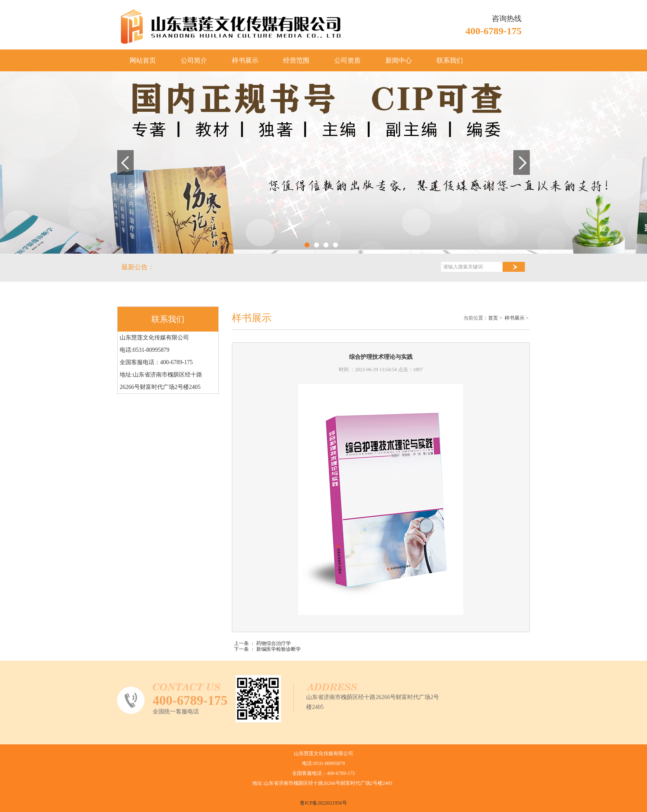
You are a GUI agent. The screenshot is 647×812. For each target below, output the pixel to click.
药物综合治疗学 (274, 643)
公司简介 (194, 60)
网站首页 (143, 60)
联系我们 (450, 60)
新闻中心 (399, 60)
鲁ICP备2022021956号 (324, 803)
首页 (493, 318)
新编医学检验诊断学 (279, 649)
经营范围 (296, 60)
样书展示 (245, 60)
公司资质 (347, 60)
